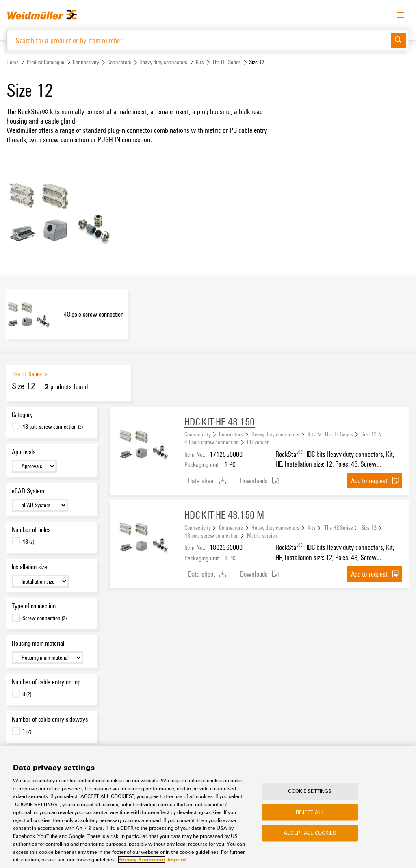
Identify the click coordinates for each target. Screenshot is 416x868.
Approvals (24, 452)
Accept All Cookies (310, 833)
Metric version (262, 536)
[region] (208, 807)
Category (22, 415)
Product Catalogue (45, 62)
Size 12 (369, 434)
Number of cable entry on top (46, 682)
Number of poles (31, 530)
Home (13, 62)
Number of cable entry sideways (50, 720)
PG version (258, 442)
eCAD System (28, 491)
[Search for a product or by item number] (199, 40)
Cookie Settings (310, 791)
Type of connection (34, 606)
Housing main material (38, 643)
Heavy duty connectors (163, 62)
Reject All (310, 812)
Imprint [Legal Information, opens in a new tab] (177, 859)
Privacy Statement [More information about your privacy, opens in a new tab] (142, 859)
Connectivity (86, 62)
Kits (200, 62)
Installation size (29, 567)
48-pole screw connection (212, 442)
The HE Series (226, 62)
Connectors (119, 62)
